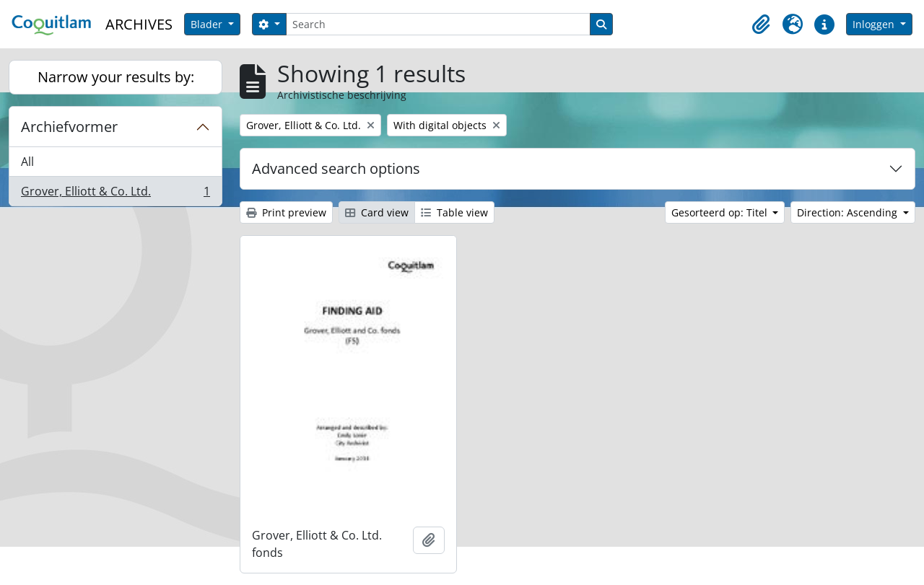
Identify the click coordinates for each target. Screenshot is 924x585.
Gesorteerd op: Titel (721, 212)
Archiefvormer (69, 127)
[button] (761, 25)
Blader (208, 24)
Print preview (286, 212)
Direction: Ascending (849, 212)
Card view (377, 212)
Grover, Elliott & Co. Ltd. (115, 194)
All (27, 162)
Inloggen (875, 24)
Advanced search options (336, 168)
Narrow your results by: (116, 77)
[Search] (438, 24)
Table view (454, 212)
